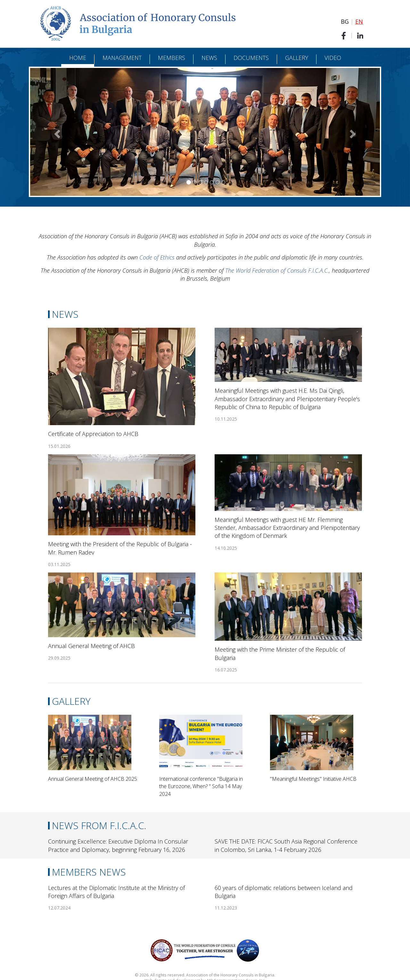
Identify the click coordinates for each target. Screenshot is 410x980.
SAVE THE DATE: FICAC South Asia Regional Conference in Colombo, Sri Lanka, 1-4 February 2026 (286, 845)
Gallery (297, 58)
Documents (251, 58)
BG (345, 21)
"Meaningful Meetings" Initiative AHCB (313, 779)
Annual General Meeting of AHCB (91, 646)
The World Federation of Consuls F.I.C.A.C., (279, 270)
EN (359, 21)
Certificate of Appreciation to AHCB (93, 434)
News (209, 58)
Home (78, 58)
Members (172, 58)
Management (122, 58)
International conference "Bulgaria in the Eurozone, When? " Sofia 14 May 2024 (201, 786)
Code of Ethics (157, 257)
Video (333, 58)
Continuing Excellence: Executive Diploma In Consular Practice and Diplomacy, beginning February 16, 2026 (118, 845)
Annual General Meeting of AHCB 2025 (93, 779)
